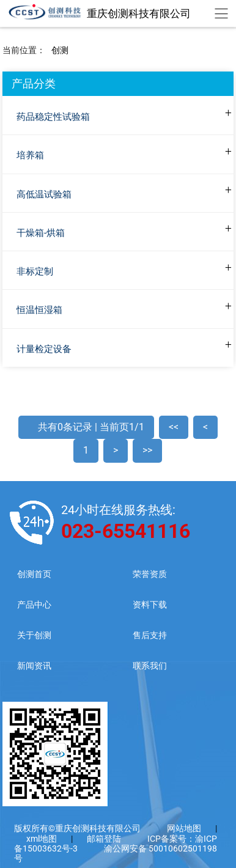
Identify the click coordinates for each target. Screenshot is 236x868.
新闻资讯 (34, 666)
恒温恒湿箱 (39, 310)
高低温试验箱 (44, 194)
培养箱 (30, 155)
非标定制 (35, 271)
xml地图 (42, 839)
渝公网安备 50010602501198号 (116, 853)
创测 (60, 50)
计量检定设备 (44, 349)
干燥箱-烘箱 (41, 233)
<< (174, 427)
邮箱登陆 (104, 839)
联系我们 (150, 666)
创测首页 (34, 574)
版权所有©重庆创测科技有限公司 (77, 828)
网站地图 (184, 828)
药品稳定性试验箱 (53, 117)
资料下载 (150, 605)
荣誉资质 (150, 574)
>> (147, 450)
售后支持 (150, 635)
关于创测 (34, 635)
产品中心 (34, 605)
